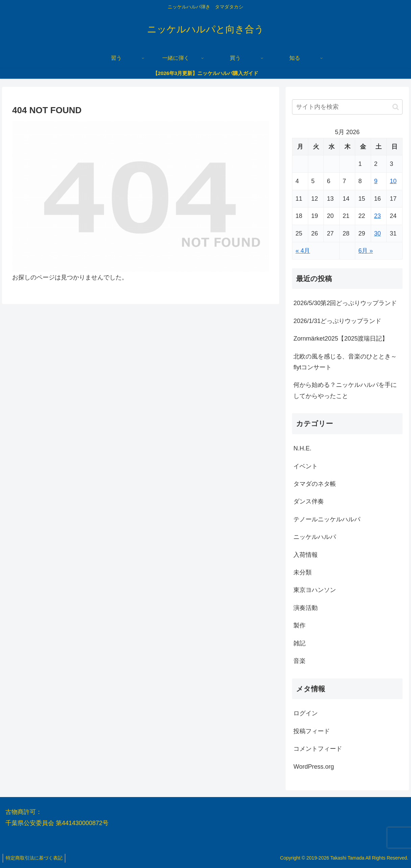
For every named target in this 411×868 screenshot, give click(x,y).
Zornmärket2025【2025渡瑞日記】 (341, 339)
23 (378, 216)
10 (393, 181)
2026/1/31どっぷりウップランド (337, 321)
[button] (396, 107)
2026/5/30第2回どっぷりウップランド (345, 303)
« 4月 (303, 251)
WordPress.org (314, 767)
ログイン (306, 713)
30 (378, 233)
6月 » (366, 251)
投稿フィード (312, 731)
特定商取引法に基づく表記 (35, 858)
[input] (347, 107)
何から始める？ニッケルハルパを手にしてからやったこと (345, 390)
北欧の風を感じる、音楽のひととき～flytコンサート (345, 362)
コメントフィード (318, 749)
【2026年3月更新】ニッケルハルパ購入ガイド (206, 73)
